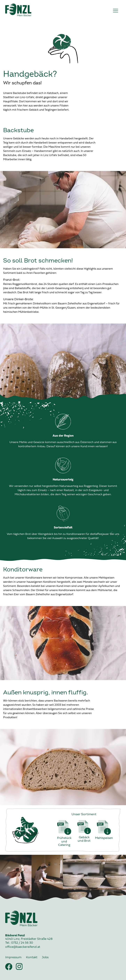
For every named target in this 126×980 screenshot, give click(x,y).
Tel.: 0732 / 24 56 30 (19, 943)
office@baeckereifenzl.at (23, 947)
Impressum (13, 957)
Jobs (45, 957)
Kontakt (32, 957)
